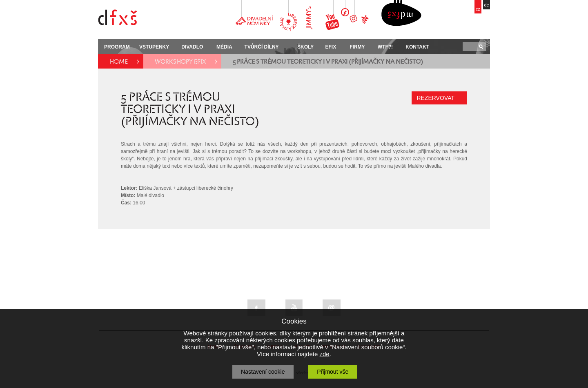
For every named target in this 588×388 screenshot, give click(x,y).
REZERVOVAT (435, 98)
